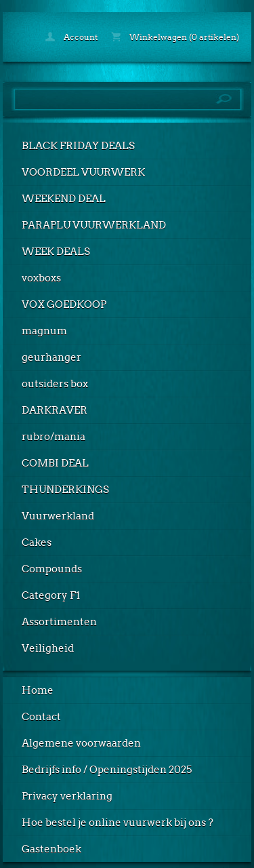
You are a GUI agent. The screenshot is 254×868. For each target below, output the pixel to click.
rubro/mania (54, 437)
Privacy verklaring (67, 796)
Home (38, 690)
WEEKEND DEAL (64, 199)
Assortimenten (59, 622)
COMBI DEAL (55, 463)
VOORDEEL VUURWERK (83, 172)
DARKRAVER (55, 410)
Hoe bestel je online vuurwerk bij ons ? (118, 823)
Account (71, 37)
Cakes (37, 542)
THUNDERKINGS (65, 490)
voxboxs (41, 278)
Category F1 (51, 595)
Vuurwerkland (58, 516)
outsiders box (55, 384)
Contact (41, 717)
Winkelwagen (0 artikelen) (175, 37)
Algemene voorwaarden (81, 743)
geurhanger (51, 357)
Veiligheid (48, 648)
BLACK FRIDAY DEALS (78, 146)
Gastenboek (51, 849)
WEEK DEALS (56, 252)
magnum (44, 331)
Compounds (52, 569)
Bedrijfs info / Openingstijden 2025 (107, 770)
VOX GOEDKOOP (64, 304)
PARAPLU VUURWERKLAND (94, 225)
